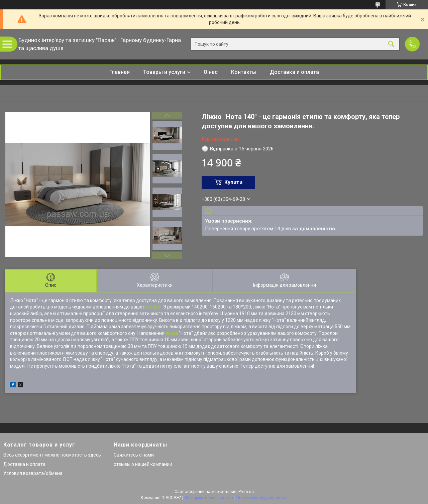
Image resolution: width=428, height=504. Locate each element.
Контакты (244, 72)
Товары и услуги (164, 72)
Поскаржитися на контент (209, 498)
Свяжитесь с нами (134, 455)
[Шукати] (391, 44)
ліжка (172, 333)
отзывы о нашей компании (143, 464)
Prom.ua (246, 492)
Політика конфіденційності (262, 498)
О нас (211, 72)
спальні (153, 307)
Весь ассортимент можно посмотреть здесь (52, 455)
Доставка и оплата (294, 72)
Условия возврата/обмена (33, 473)
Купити (233, 182)
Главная (120, 72)
